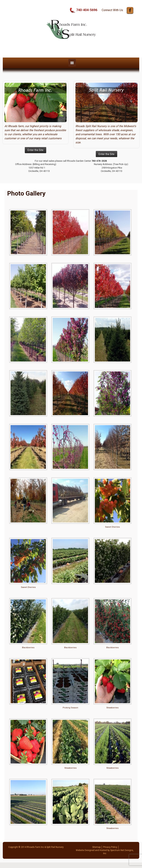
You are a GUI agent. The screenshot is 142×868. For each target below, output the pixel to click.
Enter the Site (35, 150)
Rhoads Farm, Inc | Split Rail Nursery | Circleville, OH (71, 48)
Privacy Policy (110, 847)
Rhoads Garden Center (79, 161)
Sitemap (96, 847)
